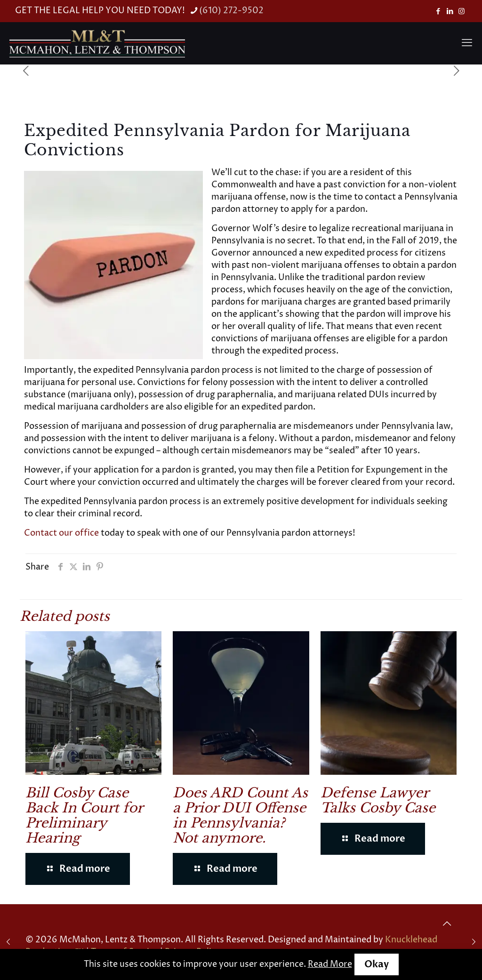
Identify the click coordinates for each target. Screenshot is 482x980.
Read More (330, 964)
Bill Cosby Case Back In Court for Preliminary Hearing (84, 815)
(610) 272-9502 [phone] (231, 11)
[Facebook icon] (438, 12)
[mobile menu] (467, 43)
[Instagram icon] (462, 12)
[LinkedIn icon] (450, 12)
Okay (377, 964)
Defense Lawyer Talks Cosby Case (378, 800)
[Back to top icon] (447, 924)
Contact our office (61, 533)
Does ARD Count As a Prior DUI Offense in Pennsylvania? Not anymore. (240, 815)
